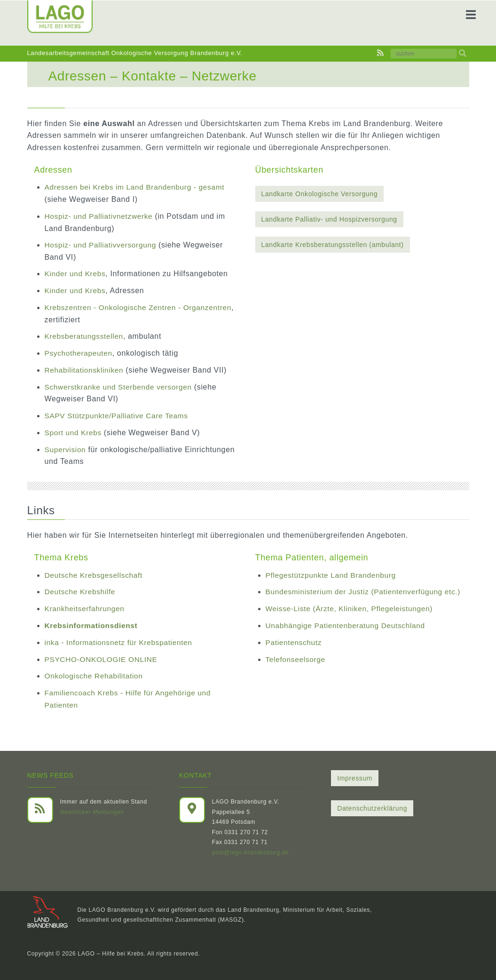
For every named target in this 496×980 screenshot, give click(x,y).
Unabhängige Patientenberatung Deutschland (348, 636)
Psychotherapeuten (80, 353)
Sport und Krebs (75, 432)
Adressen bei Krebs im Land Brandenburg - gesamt (138, 187)
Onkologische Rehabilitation (95, 674)
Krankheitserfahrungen (86, 608)
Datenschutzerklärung (372, 806)
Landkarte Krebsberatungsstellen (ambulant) (333, 245)
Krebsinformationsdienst (93, 624)
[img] (463, 54)
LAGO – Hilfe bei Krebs (110, 952)
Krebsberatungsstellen (85, 336)
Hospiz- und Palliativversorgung (102, 245)
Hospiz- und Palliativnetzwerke (100, 216)
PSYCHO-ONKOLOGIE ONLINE (103, 657)
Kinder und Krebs (76, 274)
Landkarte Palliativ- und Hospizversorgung (329, 219)
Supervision (66, 448)
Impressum (355, 776)
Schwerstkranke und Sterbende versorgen (121, 386)
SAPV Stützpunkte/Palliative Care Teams (119, 415)
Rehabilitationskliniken (85, 370)
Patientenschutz (295, 653)
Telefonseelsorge (296, 670)
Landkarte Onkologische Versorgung (320, 194)
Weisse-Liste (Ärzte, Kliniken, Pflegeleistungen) (352, 619)
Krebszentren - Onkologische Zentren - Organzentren (141, 307)
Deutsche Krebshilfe (81, 591)
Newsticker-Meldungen (92, 810)
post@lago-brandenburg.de (250, 851)
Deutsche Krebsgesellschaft (95, 574)
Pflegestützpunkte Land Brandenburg (333, 574)
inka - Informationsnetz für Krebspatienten (121, 641)
